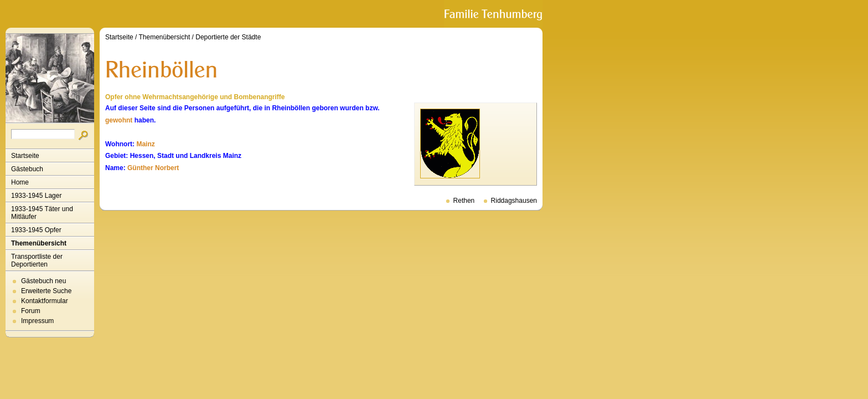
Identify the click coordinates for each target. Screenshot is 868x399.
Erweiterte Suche (46, 291)
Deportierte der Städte (228, 37)
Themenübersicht (39, 243)
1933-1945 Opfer (36, 230)
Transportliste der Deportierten (37, 260)
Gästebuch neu (43, 281)
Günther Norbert (153, 168)
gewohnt (119, 120)
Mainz (145, 144)
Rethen (464, 201)
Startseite (25, 156)
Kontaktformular (45, 301)
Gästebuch (27, 169)
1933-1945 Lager (36, 196)
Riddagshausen (514, 201)
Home (20, 182)
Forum (31, 311)
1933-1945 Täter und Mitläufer (42, 213)
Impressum (37, 321)
